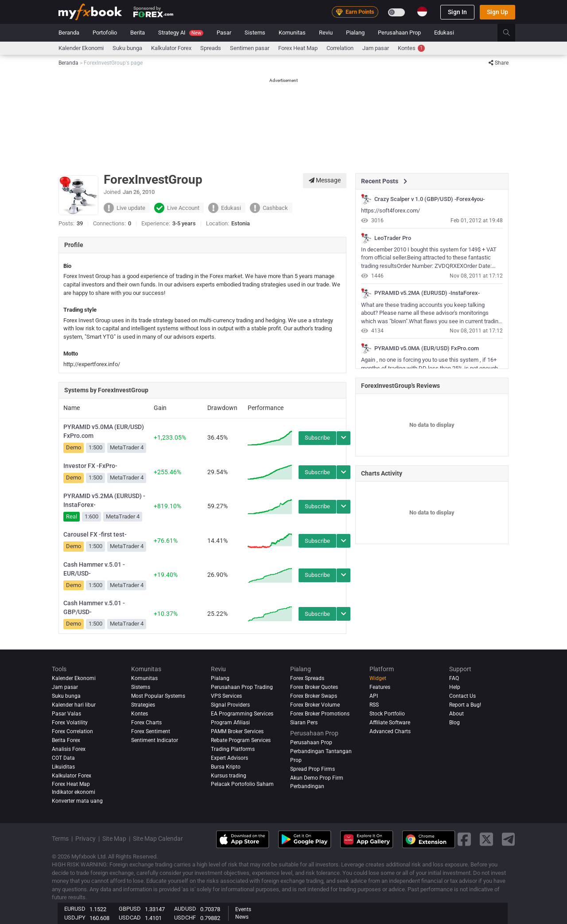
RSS (374, 705)
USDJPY (75, 918)
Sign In (457, 12)
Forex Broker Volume (315, 705)
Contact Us (462, 696)
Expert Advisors (229, 758)
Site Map (114, 839)
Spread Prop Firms (313, 769)
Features (380, 687)
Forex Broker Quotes (314, 687)
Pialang (355, 33)
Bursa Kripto (226, 767)
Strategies (143, 705)
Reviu (326, 33)
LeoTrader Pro (393, 238)
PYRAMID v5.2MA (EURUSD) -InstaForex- (104, 500)
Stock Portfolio (387, 714)
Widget (378, 678)
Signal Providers (230, 705)
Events (243, 909)
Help (455, 687)
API (374, 696)
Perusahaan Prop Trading (242, 687)
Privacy (85, 839)
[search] (511, 33)
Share (499, 63)
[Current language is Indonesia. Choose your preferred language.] (422, 12)
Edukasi (444, 33)
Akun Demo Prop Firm (317, 778)
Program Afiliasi (230, 723)
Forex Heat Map (298, 48)
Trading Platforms (233, 749)
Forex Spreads (307, 678)
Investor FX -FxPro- (90, 466)
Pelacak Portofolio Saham (242, 784)
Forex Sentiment (151, 731)
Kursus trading (229, 776)
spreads (211, 48)
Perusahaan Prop (399, 33)
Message (325, 180)
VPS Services (226, 696)
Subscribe (317, 438)
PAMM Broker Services (237, 731)
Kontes (411, 48)
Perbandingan (307, 786)
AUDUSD (185, 909)
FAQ (454, 678)
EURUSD (75, 909)
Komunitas (292, 33)
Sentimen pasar (250, 48)
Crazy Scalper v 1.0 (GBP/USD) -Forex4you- (429, 199)
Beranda (69, 33)
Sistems (255, 33)
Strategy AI (181, 33)
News (242, 917)
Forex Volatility (70, 723)
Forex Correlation (72, 731)
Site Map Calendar (158, 839)
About (456, 714)
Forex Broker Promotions (320, 714)
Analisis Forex (69, 749)
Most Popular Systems (158, 696)
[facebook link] (464, 839)
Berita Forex (66, 740)
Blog (454, 723)
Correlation (340, 48)
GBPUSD (130, 909)
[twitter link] (486, 839)
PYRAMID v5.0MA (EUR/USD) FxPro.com (104, 431)
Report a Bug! (465, 705)
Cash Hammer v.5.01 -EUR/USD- (94, 569)
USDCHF (185, 918)
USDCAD (130, 918)
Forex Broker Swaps (314, 696)
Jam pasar (376, 48)
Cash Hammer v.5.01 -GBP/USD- (94, 607)
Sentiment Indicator (155, 740)
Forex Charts (146, 723)
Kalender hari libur (74, 705)
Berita (138, 33)
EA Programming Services (242, 714)
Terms (60, 839)
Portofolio (105, 33)
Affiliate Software (390, 723)
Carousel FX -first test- (95, 534)
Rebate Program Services (241, 740)
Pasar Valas (66, 714)
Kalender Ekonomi (81, 48)
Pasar (224, 33)
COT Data (63, 758)
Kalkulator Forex (171, 48)
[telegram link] (509, 839)
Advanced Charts (390, 731)
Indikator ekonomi (74, 792)
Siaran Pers (304, 723)
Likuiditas (63, 767)
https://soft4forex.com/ (390, 211)
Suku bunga (127, 48)
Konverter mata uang (77, 801)
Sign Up (497, 12)
